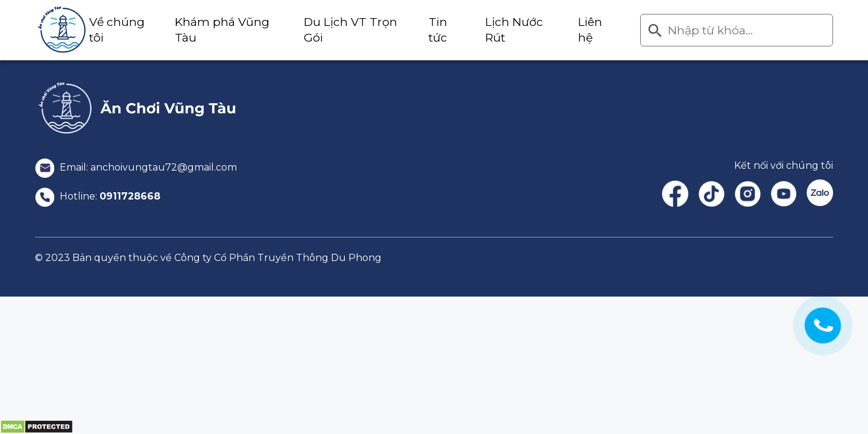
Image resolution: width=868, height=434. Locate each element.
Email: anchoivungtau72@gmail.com (136, 167)
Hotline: (98, 196)
